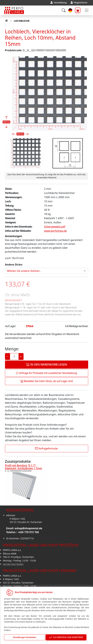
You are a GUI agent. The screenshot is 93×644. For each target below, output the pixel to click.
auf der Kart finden (13, 564)
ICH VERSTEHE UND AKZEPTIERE (66, 637)
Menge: (12, 349)
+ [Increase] (21, 356)
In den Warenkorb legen (46, 364)
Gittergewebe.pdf (55, 227)
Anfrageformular (46, 448)
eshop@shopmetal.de (28, 528)
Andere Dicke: (14, 265)
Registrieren (81, 3)
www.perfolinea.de (55, 231)
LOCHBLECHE (22, 21)
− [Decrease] (7, 356)
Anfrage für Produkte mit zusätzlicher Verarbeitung (46, 373)
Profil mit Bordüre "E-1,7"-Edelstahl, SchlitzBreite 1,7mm (24, 467)
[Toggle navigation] (87, 10)
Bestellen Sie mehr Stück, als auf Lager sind (47, 381)
